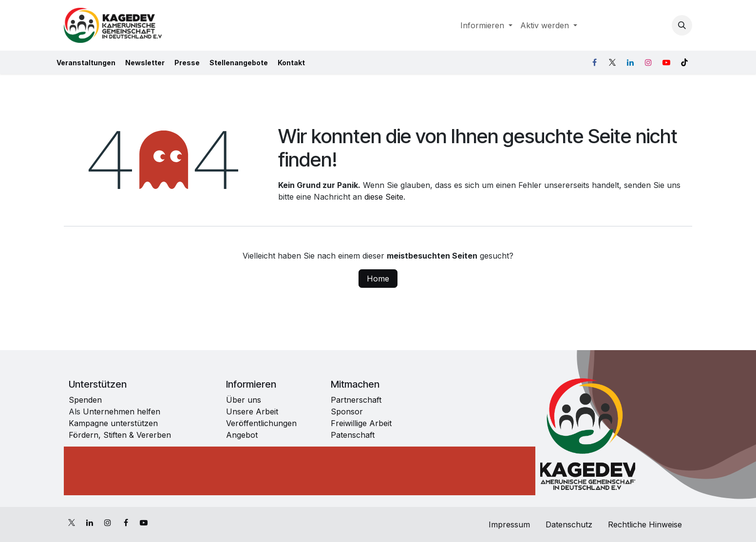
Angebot (242, 435)
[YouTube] (666, 62)
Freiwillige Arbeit (361, 423)
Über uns (244, 400)
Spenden (85, 400)
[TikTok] (684, 62)
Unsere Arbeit (252, 411)
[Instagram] (648, 62)
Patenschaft (353, 435)
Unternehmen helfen (120, 411)
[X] (612, 62)
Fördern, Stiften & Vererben (120, 435)
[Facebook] (594, 62)
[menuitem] (486, 25)
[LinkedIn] (630, 62)
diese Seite (384, 197)
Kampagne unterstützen (114, 423)
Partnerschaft (356, 400)
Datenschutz (569, 524)
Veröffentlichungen (261, 423)
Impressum (508, 524)
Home (378, 279)
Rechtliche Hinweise (646, 524)
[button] (682, 25)
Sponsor (347, 411)
